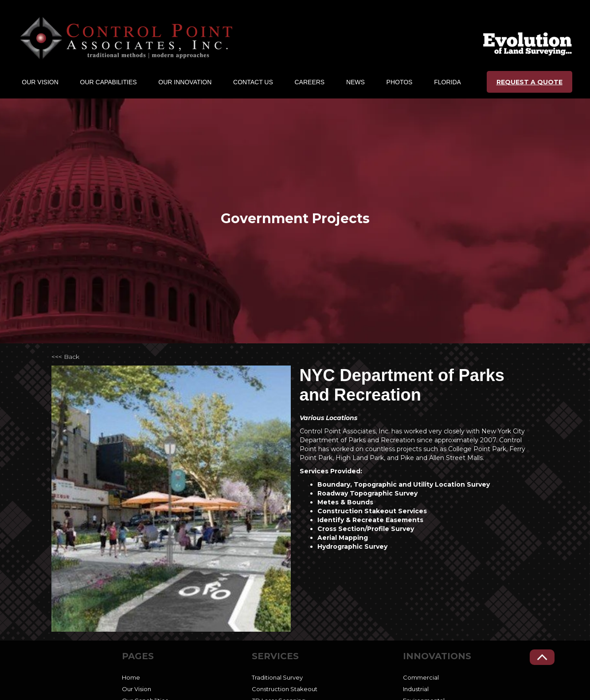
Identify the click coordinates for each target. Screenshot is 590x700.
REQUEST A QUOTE (529, 82)
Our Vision (137, 689)
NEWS (356, 82)
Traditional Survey (277, 677)
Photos (400, 82)
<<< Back (65, 357)
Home (131, 677)
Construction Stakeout (285, 689)
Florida (447, 82)
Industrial (416, 689)
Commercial (421, 677)
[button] (40, 82)
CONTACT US (253, 82)
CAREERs (310, 82)
